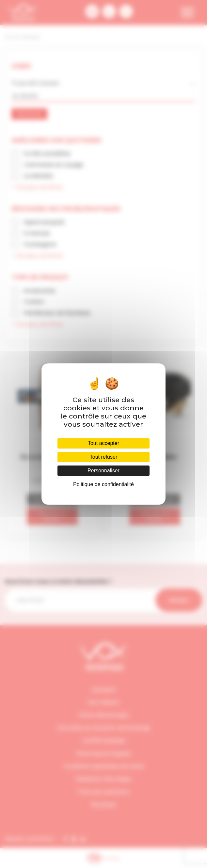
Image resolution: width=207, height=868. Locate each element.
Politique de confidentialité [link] (104, 484)
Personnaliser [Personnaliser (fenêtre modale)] (104, 471)
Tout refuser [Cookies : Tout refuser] (104, 457)
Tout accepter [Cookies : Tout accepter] (104, 443)
